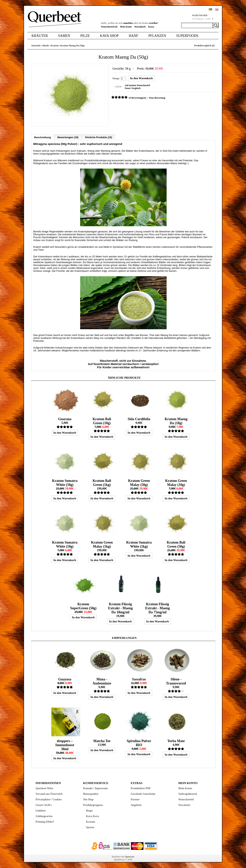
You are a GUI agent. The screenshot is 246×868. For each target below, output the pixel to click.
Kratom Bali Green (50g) (176, 544)
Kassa (151, 27)
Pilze (85, 36)
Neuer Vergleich (132, 88)
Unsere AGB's (44, 805)
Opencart (130, 856)
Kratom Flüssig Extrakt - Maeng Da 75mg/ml (157, 608)
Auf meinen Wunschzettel (137, 85)
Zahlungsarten (44, 816)
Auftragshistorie (188, 794)
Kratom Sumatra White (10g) (65, 544)
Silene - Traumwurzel (176, 681)
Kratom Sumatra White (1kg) (139, 544)
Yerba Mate (176, 741)
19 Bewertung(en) (137, 98)
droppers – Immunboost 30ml (65, 745)
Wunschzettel (186, 799)
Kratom (55, 46)
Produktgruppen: (93, 805)
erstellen (153, 23)
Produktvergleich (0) (204, 46)
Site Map (88, 799)
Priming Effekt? (45, 822)
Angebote (136, 805)
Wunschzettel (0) (109, 27)
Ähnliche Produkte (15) (99, 137)
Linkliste (41, 810)
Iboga (89, 810)
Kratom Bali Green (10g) (102, 421)
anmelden (128, 23)
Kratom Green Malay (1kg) (102, 544)
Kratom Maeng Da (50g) (72, 46)
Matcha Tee (102, 741)
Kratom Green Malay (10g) (176, 483)
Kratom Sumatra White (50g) (65, 483)
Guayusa (65, 679)
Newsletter (184, 805)
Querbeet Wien (44, 788)
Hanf (133, 36)
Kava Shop (109, 36)
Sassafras (139, 679)
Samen (64, 36)
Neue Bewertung (157, 98)
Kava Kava (93, 816)
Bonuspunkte (91, 794)
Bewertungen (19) (68, 137)
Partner (135, 799)
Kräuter (40, 36)
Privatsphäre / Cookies (49, 799)
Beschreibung (43, 137)
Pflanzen (157, 36)
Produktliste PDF (141, 788)
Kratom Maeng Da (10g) (176, 421)
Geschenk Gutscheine (143, 794)
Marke (46, 46)
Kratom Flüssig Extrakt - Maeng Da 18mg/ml (120, 608)
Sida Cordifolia (139, 419)
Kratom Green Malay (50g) (139, 483)
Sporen (90, 827)
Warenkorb (140, 27)
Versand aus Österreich (49, 794)
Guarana (65, 419)
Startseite (36, 46)
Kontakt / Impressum (96, 788)
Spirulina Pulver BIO (139, 743)
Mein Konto (126, 27)
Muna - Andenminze (102, 681)
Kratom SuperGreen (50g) (83, 606)
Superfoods (187, 36)
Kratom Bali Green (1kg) (102, 483)
